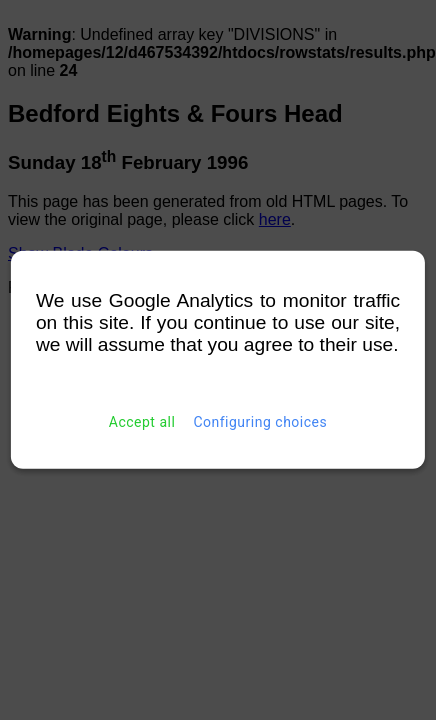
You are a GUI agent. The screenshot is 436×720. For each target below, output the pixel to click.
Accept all (142, 422)
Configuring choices (260, 422)
